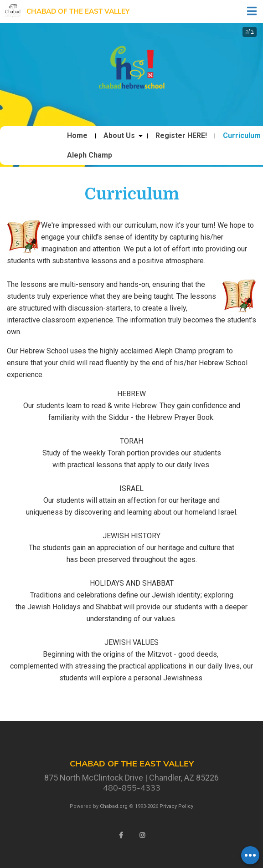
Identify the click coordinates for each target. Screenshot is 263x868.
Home (77, 136)
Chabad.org (114, 806)
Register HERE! (181, 136)
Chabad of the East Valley (78, 11)
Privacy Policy (176, 806)
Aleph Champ (90, 155)
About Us (119, 136)
